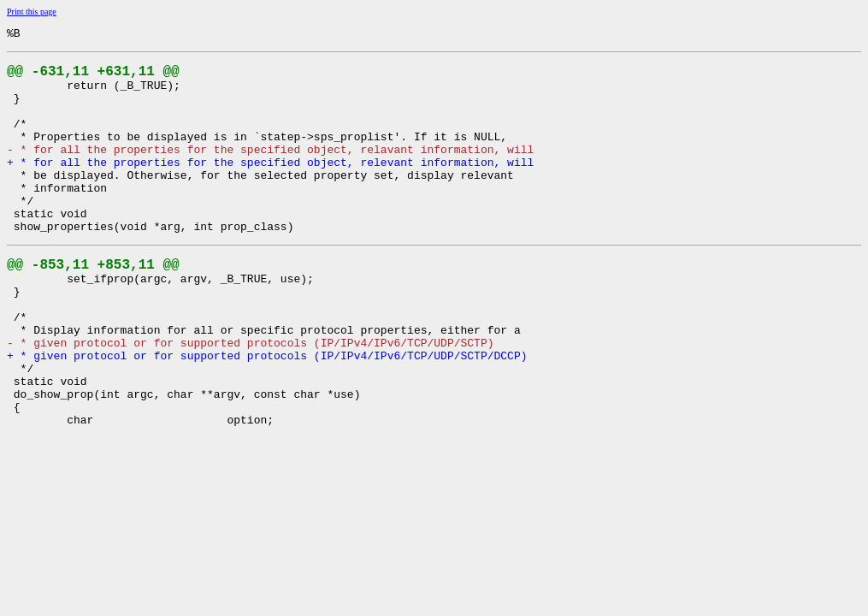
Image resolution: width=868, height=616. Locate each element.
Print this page (32, 12)
